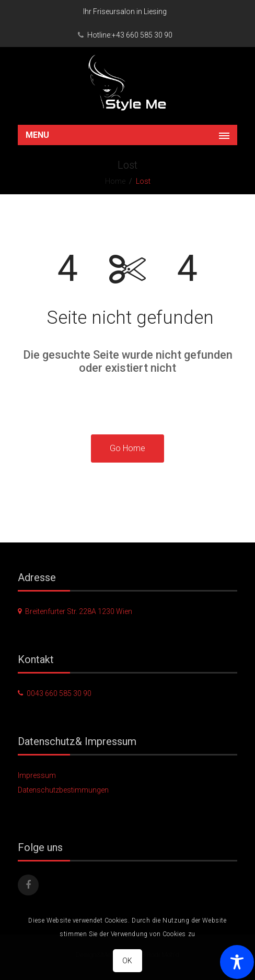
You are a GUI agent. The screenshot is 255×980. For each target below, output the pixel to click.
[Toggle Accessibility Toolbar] (237, 962)
